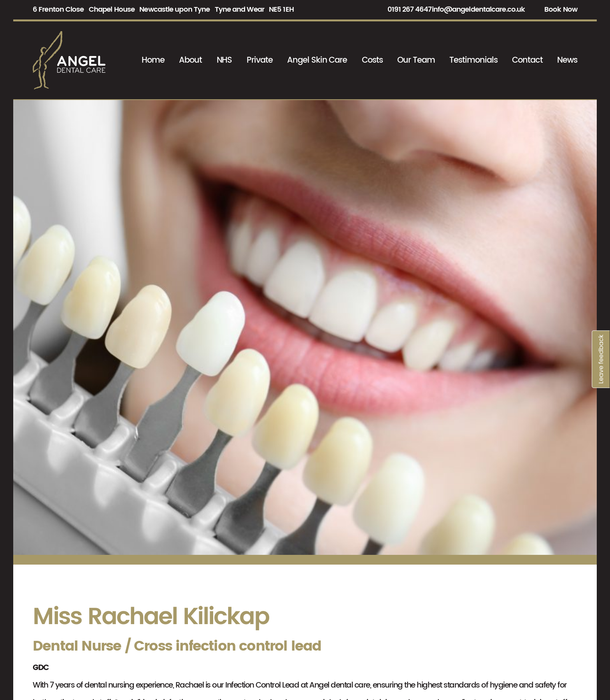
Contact (527, 60)
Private (260, 60)
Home (153, 60)
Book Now (561, 10)
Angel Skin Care (317, 60)
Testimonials (473, 60)
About (190, 60)
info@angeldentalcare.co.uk (479, 10)
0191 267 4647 (409, 10)
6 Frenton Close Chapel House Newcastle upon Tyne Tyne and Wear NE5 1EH (163, 10)
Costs (372, 60)
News (567, 60)
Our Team (416, 60)
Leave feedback (601, 276)
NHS (224, 60)
